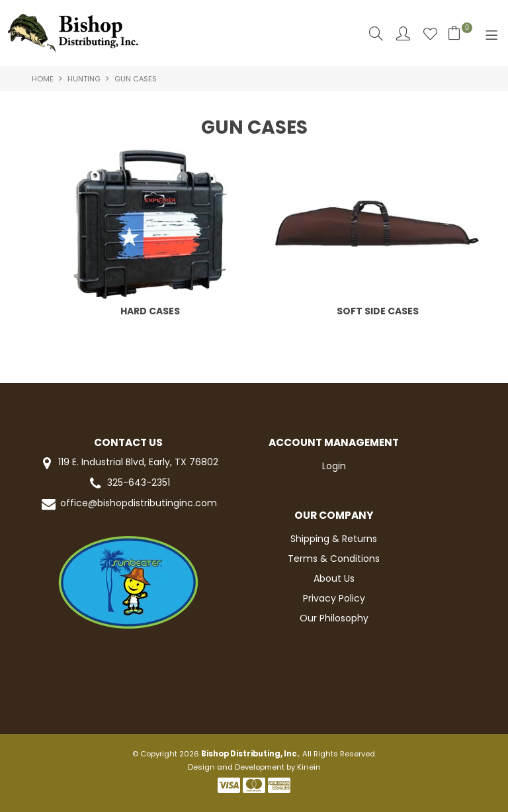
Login (334, 466)
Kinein (309, 767)
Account (403, 33)
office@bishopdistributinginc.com (128, 504)
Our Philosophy (334, 618)
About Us (334, 578)
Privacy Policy (334, 598)
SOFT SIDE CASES (378, 311)
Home (43, 79)
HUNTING (84, 79)
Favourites (430, 33)
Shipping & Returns (334, 539)
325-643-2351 (128, 483)
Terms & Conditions (334, 559)
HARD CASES (150, 311)
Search (376, 33)
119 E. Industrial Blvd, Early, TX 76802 (128, 463)
